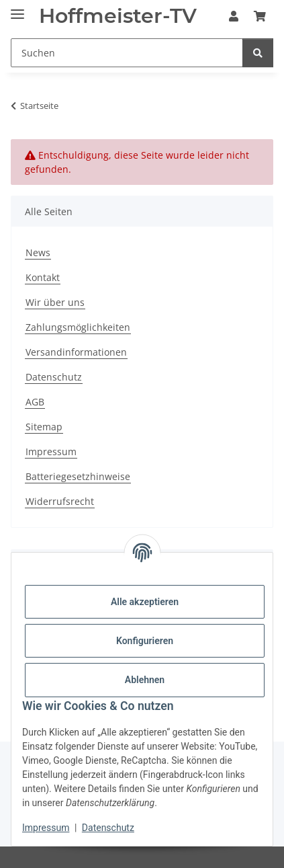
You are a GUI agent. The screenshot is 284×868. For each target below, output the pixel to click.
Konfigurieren (145, 641)
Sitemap (44, 427)
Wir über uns (55, 302)
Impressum (46, 828)
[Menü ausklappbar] (17, 8)
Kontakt (43, 277)
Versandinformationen (76, 352)
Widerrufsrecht (60, 501)
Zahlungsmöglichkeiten (78, 327)
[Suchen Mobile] (127, 53)
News (38, 252)
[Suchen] (258, 53)
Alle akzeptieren (145, 602)
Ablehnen (145, 680)
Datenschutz (108, 828)
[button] (234, 16)
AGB (35, 402)
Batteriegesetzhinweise (78, 476)
